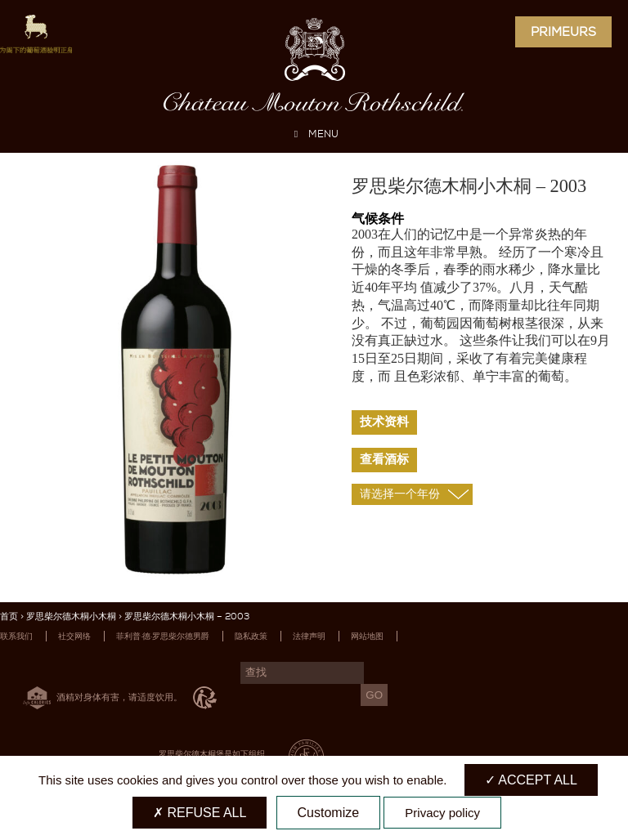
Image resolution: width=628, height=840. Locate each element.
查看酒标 (384, 459)
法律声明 (309, 636)
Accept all (531, 780)
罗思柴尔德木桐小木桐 (71, 617)
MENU (314, 134)
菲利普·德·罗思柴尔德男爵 (163, 636)
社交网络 (74, 636)
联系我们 (16, 636)
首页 (9, 617)
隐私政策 (251, 636)
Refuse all (200, 813)
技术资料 (384, 422)
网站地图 (367, 636)
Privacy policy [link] (442, 813)
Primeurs (563, 32)
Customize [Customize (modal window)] (329, 813)
